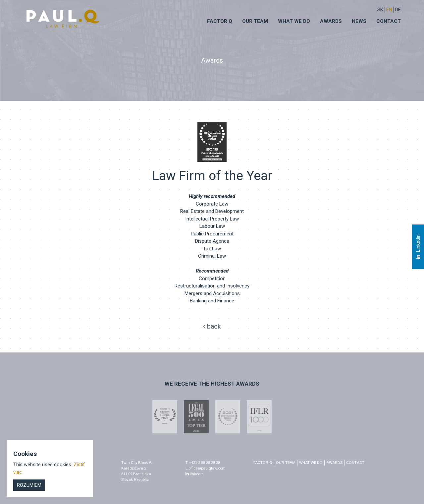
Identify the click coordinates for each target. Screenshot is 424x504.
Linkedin (418, 247)
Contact (389, 21)
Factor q (220, 21)
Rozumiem (29, 485)
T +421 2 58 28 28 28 (203, 463)
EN (389, 10)
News (359, 21)
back (212, 326)
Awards (331, 21)
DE (398, 10)
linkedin (195, 474)
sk (380, 10)
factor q (263, 463)
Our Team (255, 21)
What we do (294, 21)
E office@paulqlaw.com (206, 468)
